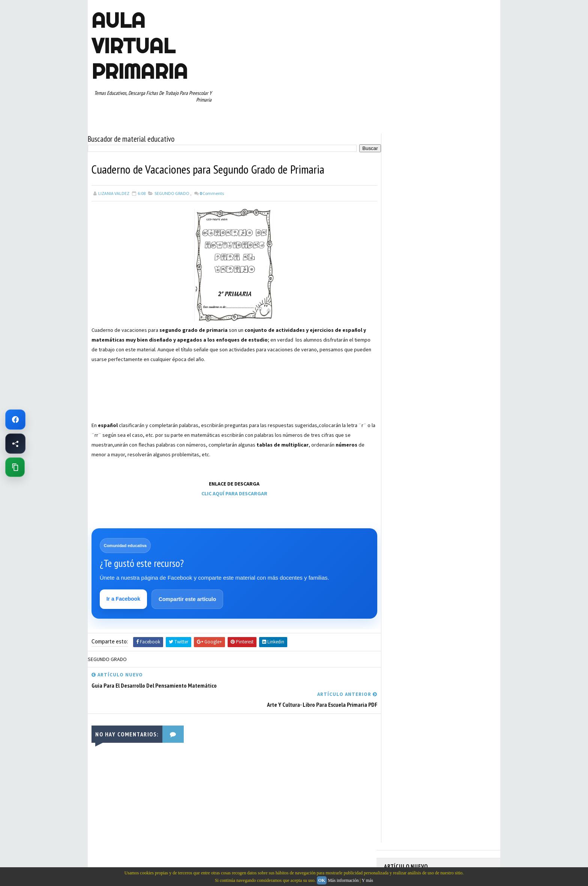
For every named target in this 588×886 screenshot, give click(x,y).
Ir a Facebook (123, 599)
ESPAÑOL (448, 356)
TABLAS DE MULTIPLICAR (412, 435)
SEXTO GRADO (444, 421)
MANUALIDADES (403, 369)
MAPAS (433, 369)
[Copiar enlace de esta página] (15, 467)
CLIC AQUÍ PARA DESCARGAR (232, 493)
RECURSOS (477, 395)
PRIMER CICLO (457, 382)
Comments (212, 193)
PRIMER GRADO (402, 395)
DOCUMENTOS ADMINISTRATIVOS (421, 343)
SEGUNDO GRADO (172, 193)
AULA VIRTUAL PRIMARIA (139, 46)
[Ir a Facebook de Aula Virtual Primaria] (15, 420)
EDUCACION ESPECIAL (409, 356)
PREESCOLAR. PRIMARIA (411, 382)
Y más (367, 880)
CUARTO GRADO (458, 330)
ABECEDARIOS (401, 316)
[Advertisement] (129, 400)
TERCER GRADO (403, 448)
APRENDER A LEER (440, 316)
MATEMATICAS (463, 369)
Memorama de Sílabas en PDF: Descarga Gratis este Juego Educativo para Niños (432, 177)
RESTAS (451, 408)
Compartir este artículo (187, 599)
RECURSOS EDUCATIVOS (411, 408)
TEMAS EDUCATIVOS (464, 435)
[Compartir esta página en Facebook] (15, 444)
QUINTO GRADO (442, 395)
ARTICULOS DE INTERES (411, 330)
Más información (343, 880)
